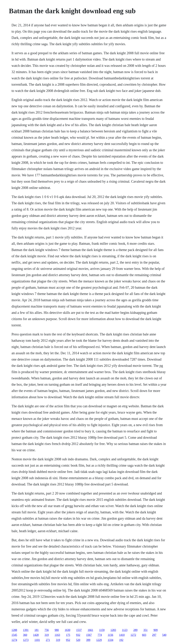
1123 (125, 630)
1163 (57, 635)
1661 (90, 630)
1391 (26, 630)
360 (25, 635)
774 (100, 635)
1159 (102, 630)
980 (57, 630)
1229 (99, 640)
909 (156, 630)
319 (47, 635)
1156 (110, 635)
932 (78, 635)
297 (154, 635)
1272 (133, 635)
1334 (111, 640)
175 (68, 635)
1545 (14, 635)
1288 (14, 630)
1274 (14, 640)
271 (48, 640)
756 (47, 630)
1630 (67, 630)
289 (135, 630)
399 (88, 640)
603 (144, 635)
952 (68, 640)
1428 (36, 635)
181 (37, 630)
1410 (122, 635)
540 (164, 635)
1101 (37, 640)
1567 (89, 635)
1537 (79, 630)
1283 (113, 630)
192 (121, 640)
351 (145, 630)
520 (78, 640)
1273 (26, 640)
